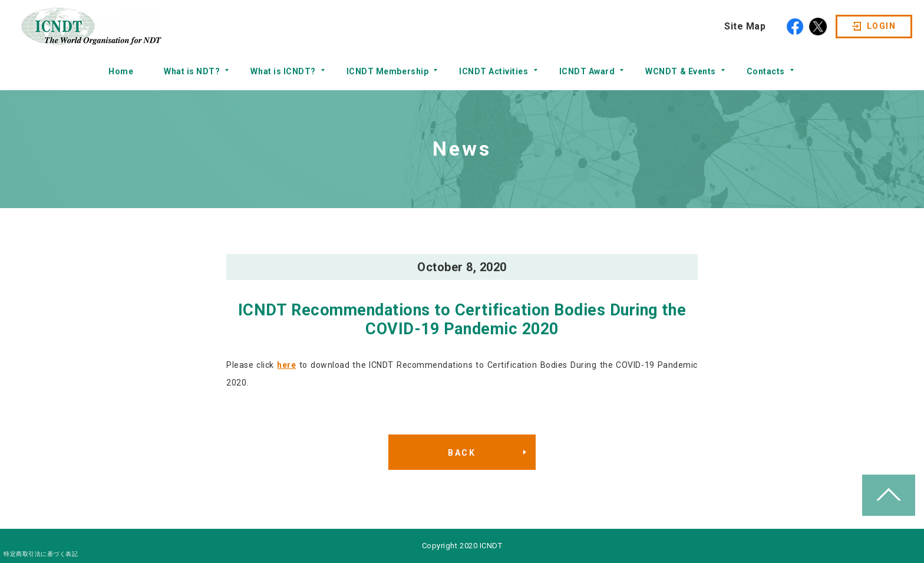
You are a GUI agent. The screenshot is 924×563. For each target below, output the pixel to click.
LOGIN (881, 26)
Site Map (745, 26)
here (286, 365)
